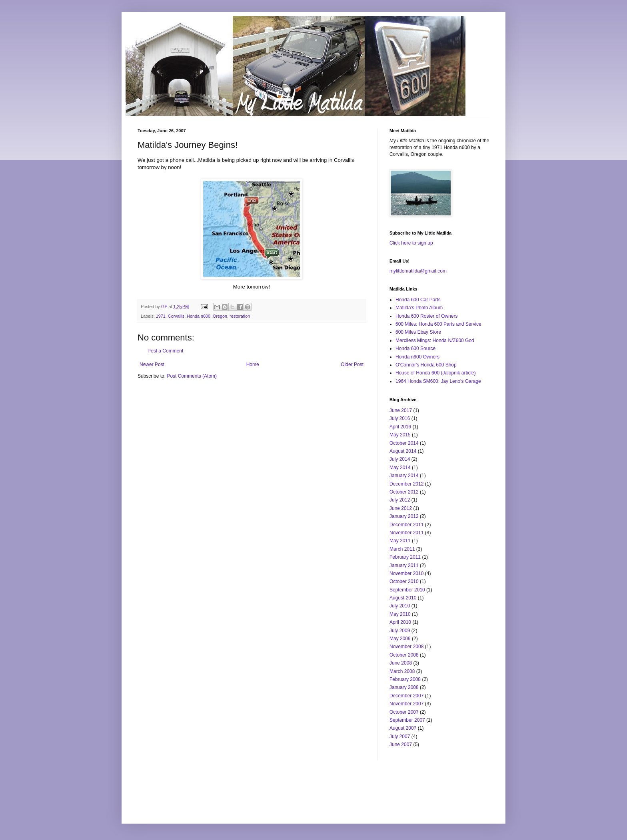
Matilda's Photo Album (419, 308)
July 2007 (400, 736)
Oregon (220, 316)
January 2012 (404, 516)
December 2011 (406, 525)
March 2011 (402, 549)
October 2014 (404, 443)
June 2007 (401, 744)
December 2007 (406, 696)
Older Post (352, 364)
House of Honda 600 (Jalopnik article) (436, 373)
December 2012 (406, 484)
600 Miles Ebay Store (418, 332)
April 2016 (400, 427)
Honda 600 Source (415, 348)
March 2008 (402, 671)
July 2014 (400, 459)
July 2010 (400, 606)
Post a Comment (165, 351)
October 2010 (404, 581)
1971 (161, 316)
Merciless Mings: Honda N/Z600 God (435, 340)
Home (253, 364)
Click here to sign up (411, 243)
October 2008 (404, 655)
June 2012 (401, 508)
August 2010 (403, 598)
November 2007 (406, 704)
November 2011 (406, 533)
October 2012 (404, 492)
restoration (240, 316)
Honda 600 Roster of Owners (426, 316)
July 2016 (400, 418)
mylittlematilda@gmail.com (418, 271)
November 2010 (406, 573)
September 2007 (407, 720)
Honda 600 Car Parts (418, 300)
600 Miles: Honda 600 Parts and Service (438, 324)
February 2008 (405, 679)
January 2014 (404, 476)
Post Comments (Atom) (192, 376)
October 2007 (404, 712)
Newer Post (152, 364)
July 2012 (400, 500)
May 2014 (400, 468)
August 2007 (403, 728)
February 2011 (405, 557)
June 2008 (401, 663)
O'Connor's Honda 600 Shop (426, 365)
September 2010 (407, 590)
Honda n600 (199, 316)
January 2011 (404, 565)
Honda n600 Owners (417, 357)
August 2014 (403, 451)
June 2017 (401, 410)
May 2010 (400, 614)
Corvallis (176, 316)
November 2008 (406, 647)
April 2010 (400, 622)
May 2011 (400, 541)
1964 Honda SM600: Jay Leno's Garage (438, 381)
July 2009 (400, 631)
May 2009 (400, 639)
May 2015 (400, 435)
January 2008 (404, 687)
